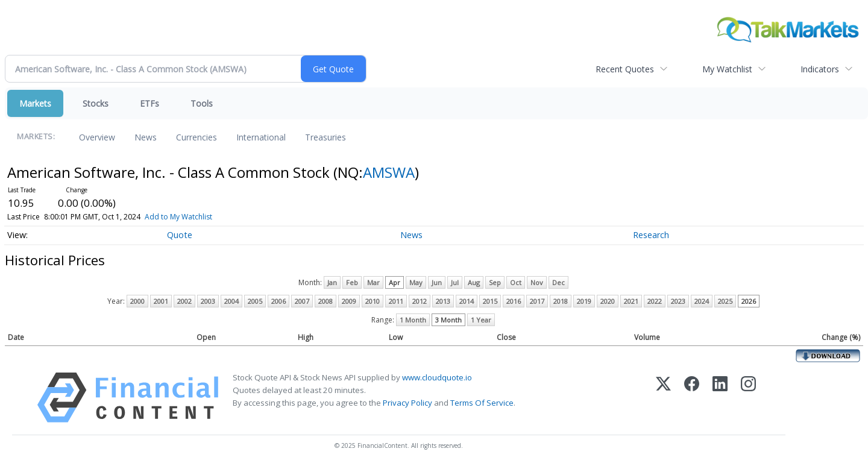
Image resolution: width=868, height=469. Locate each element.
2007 (302, 301)
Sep (495, 282)
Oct (516, 282)
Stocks (96, 103)
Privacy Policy (407, 403)
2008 (325, 301)
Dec (558, 282)
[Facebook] (692, 398)
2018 (561, 301)
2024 (702, 301)
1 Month (413, 320)
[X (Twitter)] (663, 398)
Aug (474, 282)
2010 (373, 301)
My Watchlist (727, 69)
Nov (537, 282)
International (261, 137)
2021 (631, 301)
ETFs (149, 103)
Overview (97, 137)
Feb (352, 282)
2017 (537, 301)
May (416, 282)
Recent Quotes (625, 69)
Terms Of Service (482, 403)
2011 (396, 301)
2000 (137, 301)
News (146, 137)
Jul (455, 282)
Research (651, 235)
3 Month (448, 320)
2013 (443, 301)
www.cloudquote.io (437, 377)
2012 (420, 301)
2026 (749, 301)
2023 (678, 301)
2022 (655, 301)
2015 (490, 301)
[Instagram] (748, 398)
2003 (208, 301)
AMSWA (389, 172)
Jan (332, 282)
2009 (349, 301)
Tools (202, 103)
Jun (437, 282)
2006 (278, 301)
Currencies (197, 137)
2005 (255, 301)
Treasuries (325, 137)
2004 (231, 301)
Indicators (820, 69)
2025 (725, 301)
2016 (514, 301)
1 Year (481, 320)
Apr (395, 282)
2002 (184, 301)
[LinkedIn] (720, 398)
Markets (35, 103)
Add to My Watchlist (200, 217)
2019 (584, 301)
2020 (608, 301)
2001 (161, 301)
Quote (180, 235)
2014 (467, 301)
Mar (373, 282)
